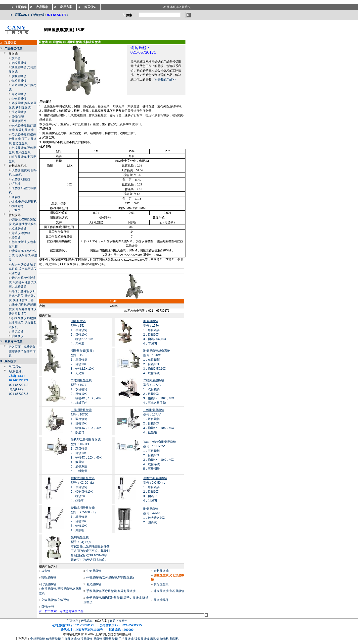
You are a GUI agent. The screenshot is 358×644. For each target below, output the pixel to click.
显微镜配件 (19, 121)
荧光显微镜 (19, 112)
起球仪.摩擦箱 (21, 233)
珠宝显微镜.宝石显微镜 (169, 591)
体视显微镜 (85, 639)
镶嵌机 (16, 197)
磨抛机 (155, 639)
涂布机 (16, 273)
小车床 (16, 211)
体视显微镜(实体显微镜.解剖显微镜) (110, 578)
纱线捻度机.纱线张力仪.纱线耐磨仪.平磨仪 (23, 255)
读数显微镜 (19, 76)
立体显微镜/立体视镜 (55, 600)
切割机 (16, 184)
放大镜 (16, 58)
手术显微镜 (126, 639)
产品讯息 (87, 621)
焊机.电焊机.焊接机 (24, 202)
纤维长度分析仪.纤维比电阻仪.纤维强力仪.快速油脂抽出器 (22, 296)
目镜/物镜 (18, 117)
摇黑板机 (17, 332)
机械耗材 (17, 206)
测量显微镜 (110, 639)
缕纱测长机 (19, 229)
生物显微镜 (19, 99)
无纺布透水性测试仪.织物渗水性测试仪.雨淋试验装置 (23, 282)
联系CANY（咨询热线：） (42, 15)
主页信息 (72, 621)
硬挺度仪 (17, 336)
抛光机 (164, 639)
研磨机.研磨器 (21, 179)
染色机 (16, 237)
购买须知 (15, 367)
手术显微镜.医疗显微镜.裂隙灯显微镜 (111, 591)
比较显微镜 (19, 63)
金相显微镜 (19, 81)
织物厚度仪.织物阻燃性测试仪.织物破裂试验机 (22, 323)
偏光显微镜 (19, 94)
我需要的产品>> (165, 79)
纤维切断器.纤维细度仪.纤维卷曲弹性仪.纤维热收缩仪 (23, 309)
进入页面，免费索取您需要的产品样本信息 (22, 351)
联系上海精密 (119, 621)
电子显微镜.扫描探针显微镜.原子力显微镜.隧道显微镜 (22, 139)
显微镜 (98, 639)
